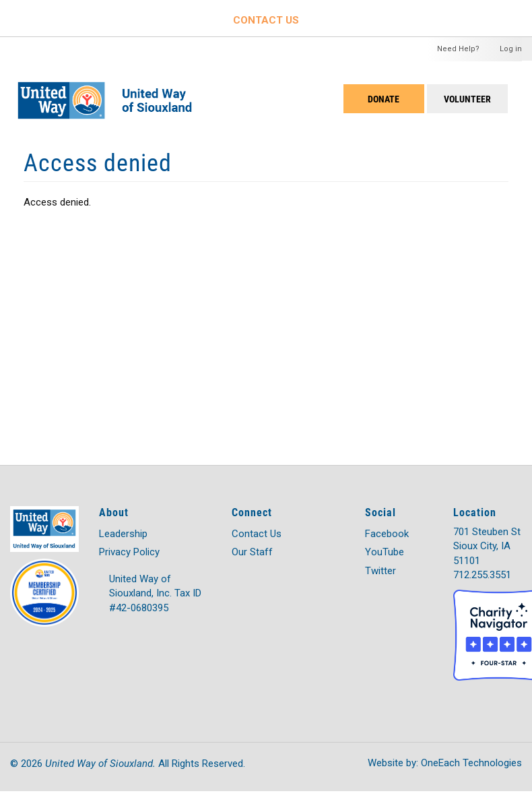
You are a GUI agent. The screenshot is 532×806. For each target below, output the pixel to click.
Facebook (387, 534)
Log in (511, 49)
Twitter (380, 571)
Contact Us (257, 534)
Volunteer (467, 99)
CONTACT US (266, 20)
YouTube (385, 552)
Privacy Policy (129, 552)
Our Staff (252, 552)
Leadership (123, 534)
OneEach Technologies (471, 763)
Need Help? (458, 49)
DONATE (384, 99)
